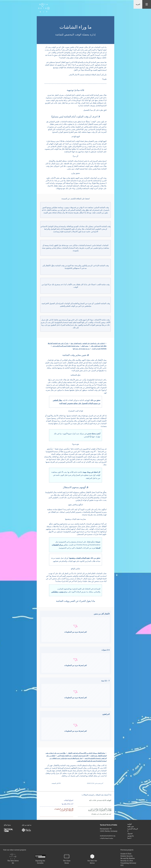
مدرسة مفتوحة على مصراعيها (81, 349)
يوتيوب (61, 592)
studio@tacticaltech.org (108, 836)
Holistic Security (127, 856)
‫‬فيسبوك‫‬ (130, 833)
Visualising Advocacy (128, 863)
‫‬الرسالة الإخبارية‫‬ (133, 829)
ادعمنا (129, 838)
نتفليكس (54, 592)
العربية (138, 4)
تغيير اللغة (131, 826)
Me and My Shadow (128, 858)
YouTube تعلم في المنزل (99, 349)
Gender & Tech (126, 854)
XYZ (122, 865)
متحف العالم (85, 346)
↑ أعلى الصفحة (56, 783)
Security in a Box (127, 861)
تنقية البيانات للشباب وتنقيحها (79, 558)
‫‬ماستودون (131, 836)
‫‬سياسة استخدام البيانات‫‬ (107, 838)
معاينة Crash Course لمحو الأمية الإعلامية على (66, 346)
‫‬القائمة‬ (129, 824)
